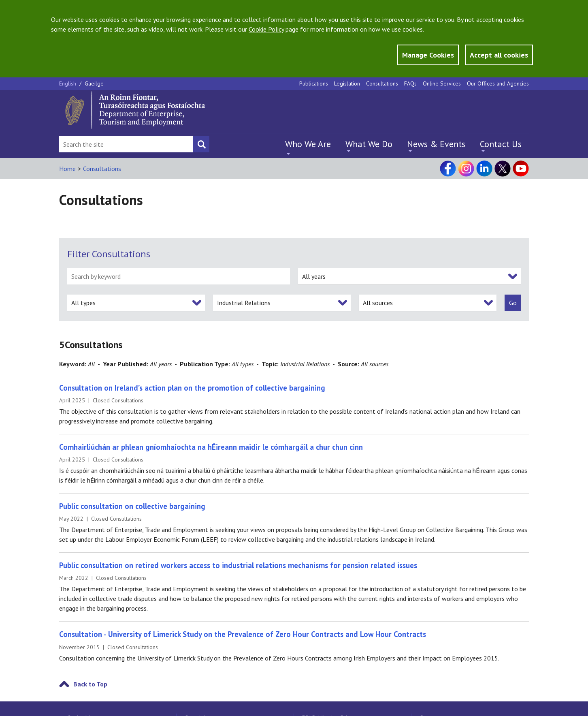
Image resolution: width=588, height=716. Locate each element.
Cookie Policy (266, 29)
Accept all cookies (499, 55)
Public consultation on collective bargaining (132, 506)
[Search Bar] (126, 144)
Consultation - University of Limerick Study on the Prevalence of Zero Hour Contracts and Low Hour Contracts (243, 634)
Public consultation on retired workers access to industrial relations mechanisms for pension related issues (238, 565)
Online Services (442, 83)
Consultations (382, 83)
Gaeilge (94, 83)
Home (67, 169)
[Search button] (201, 144)
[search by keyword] (179, 276)
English (68, 83)
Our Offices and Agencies (498, 83)
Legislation (347, 83)
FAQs (410, 83)
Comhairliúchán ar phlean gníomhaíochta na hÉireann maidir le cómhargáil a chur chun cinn (211, 447)
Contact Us (501, 144)
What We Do (369, 144)
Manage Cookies (428, 55)
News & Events (436, 144)
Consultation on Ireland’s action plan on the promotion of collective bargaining (192, 388)
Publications (314, 83)
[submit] (513, 303)
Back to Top (90, 684)
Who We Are (308, 144)
